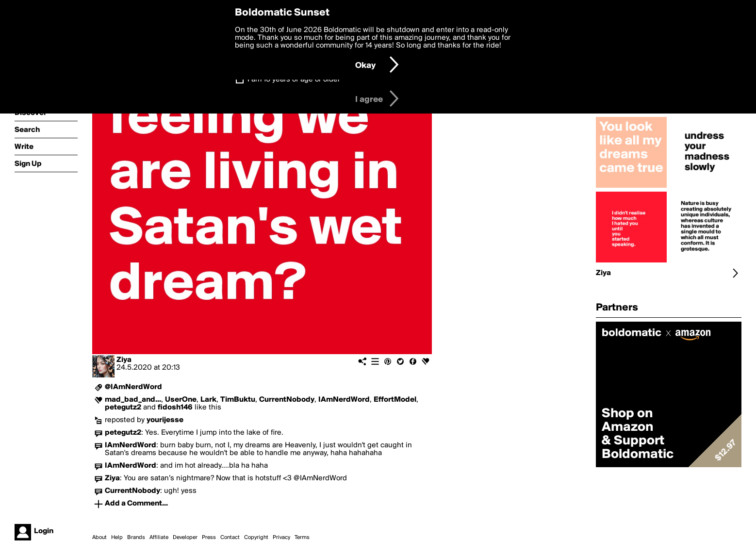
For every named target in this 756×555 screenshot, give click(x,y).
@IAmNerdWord (133, 387)
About (99, 538)
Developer (185, 538)
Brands (136, 538)
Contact (230, 538)
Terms (302, 538)
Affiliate (159, 538)
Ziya (124, 360)
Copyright (256, 538)
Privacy (281, 538)
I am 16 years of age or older (294, 80)
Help (117, 538)
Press (209, 538)
